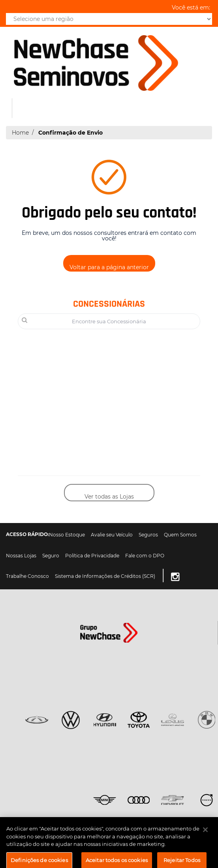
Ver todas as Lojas (109, 497)
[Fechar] (205, 833)
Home (20, 133)
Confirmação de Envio (70, 133)
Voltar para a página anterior (109, 267)
